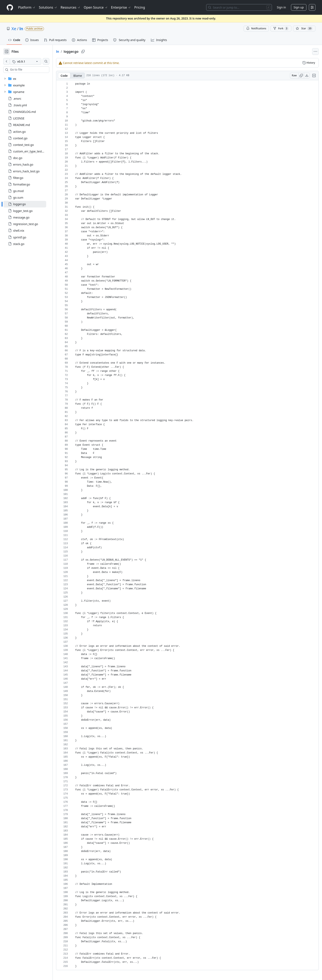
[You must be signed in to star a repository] (304, 29)
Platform (27, 7)
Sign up (299, 7)
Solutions (48, 7)
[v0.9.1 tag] (32, 61)
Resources (71, 7)
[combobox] (34, 70)
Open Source (96, 7)
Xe (14, 29)
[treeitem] (31, 204)
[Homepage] (10, 7)
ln (21, 29)
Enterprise (121, 7)
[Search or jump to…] (239, 7)
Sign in (281, 7)
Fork (281, 29)
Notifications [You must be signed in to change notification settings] (256, 28)
